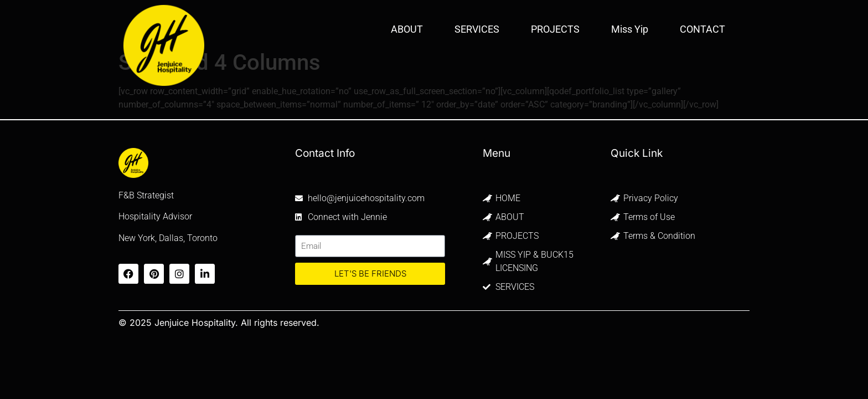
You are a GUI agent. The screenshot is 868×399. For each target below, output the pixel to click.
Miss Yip (630, 29)
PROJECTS (555, 29)
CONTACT (702, 29)
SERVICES (477, 29)
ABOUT (407, 29)
